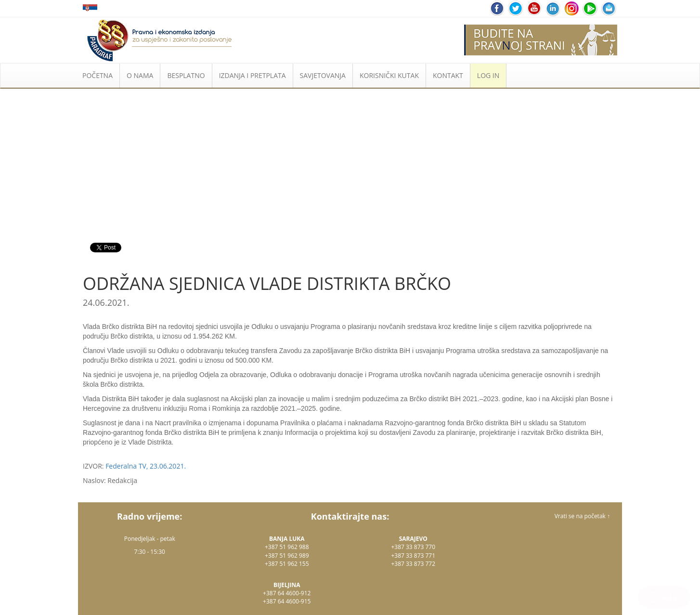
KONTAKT (448, 75)
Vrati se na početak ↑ (582, 516)
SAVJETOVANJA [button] (323, 75)
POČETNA (97, 75)
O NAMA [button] (140, 75)
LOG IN (488, 75)
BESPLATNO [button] (186, 75)
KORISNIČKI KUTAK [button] (389, 75)
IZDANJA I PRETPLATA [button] (253, 75)
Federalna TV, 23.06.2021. (146, 466)
